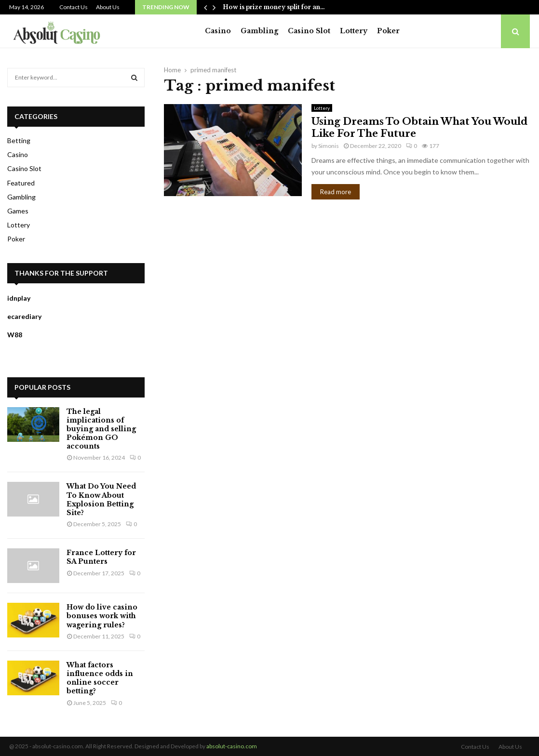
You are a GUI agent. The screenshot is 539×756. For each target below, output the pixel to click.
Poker (388, 31)
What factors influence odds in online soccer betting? (100, 678)
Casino (218, 31)
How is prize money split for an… (274, 7)
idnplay (19, 298)
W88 (15, 335)
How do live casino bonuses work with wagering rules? (102, 616)
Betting (19, 140)
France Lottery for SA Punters (101, 557)
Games (18, 211)
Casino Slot (309, 31)
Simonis (329, 146)
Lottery (354, 31)
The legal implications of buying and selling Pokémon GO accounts (101, 429)
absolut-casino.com (232, 746)
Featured (21, 183)
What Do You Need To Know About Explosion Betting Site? (101, 499)
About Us (108, 7)
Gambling (259, 31)
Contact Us (74, 7)
